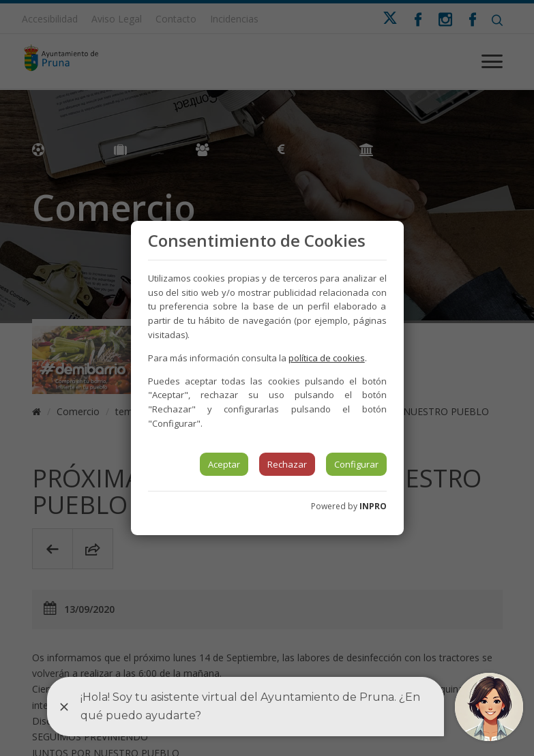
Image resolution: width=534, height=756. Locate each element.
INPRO (373, 506)
